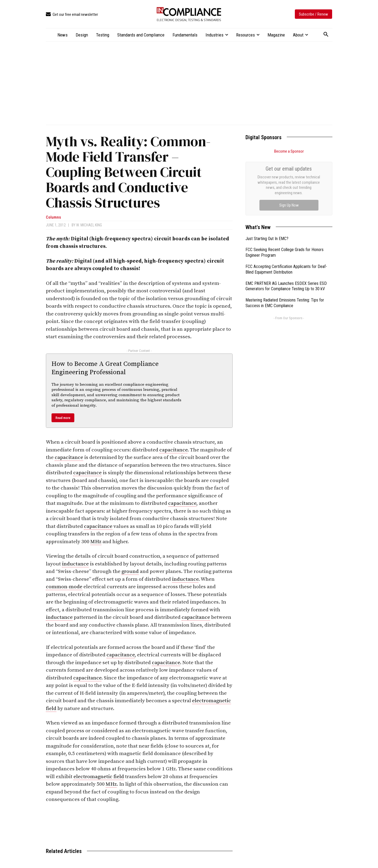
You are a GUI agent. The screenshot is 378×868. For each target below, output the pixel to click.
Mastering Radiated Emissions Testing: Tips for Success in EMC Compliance (285, 242)
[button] (326, 35)
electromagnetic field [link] (99, 777)
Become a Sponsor (289, 151)
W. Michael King (89, 225)
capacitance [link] (173, 450)
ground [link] (130, 571)
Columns (53, 217)
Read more (63, 418)
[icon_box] (72, 15)
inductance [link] (75, 564)
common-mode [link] (64, 587)
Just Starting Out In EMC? (267, 178)
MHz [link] (96, 542)
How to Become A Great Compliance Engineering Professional (105, 368)
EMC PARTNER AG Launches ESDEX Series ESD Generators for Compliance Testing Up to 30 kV (286, 226)
